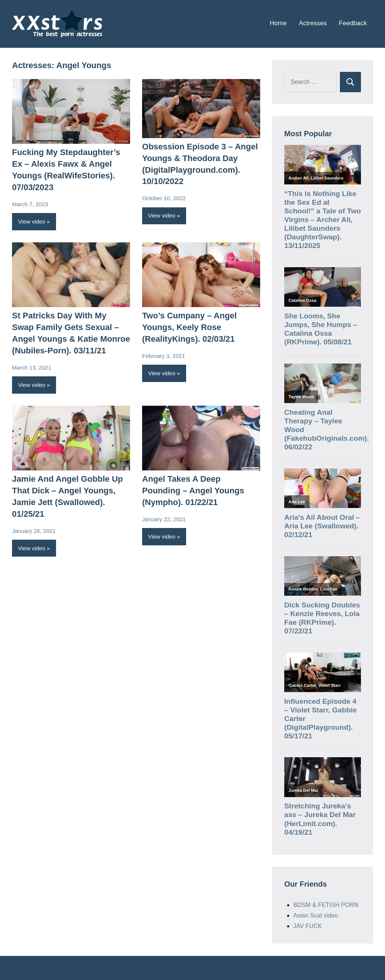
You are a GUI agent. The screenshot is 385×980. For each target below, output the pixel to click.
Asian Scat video (316, 915)
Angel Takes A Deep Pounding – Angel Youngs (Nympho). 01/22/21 (193, 491)
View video (32, 221)
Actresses (313, 23)
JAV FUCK (308, 926)
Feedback (353, 23)
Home (278, 23)
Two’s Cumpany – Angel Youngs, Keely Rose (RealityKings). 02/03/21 (189, 327)
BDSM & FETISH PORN (326, 905)
